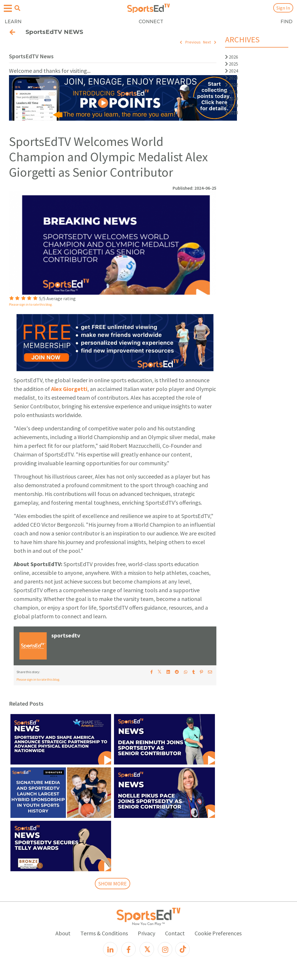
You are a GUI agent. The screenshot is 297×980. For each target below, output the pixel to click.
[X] (147, 949)
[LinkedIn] (110, 949)
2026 (232, 57)
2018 (232, 113)
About (63, 933)
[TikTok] (182, 949)
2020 (232, 99)
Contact (175, 933)
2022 (232, 85)
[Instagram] (165, 949)
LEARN (13, 22)
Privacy (146, 933)
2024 (232, 71)
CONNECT (151, 22)
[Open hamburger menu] (8, 9)
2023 (232, 78)
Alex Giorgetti (69, 389)
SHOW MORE (113, 884)
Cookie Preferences (218, 933)
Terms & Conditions (104, 933)
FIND (286, 22)
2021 (232, 92)
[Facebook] (128, 949)
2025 (232, 64)
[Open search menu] (17, 8)
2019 (232, 106)
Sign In (283, 8)
